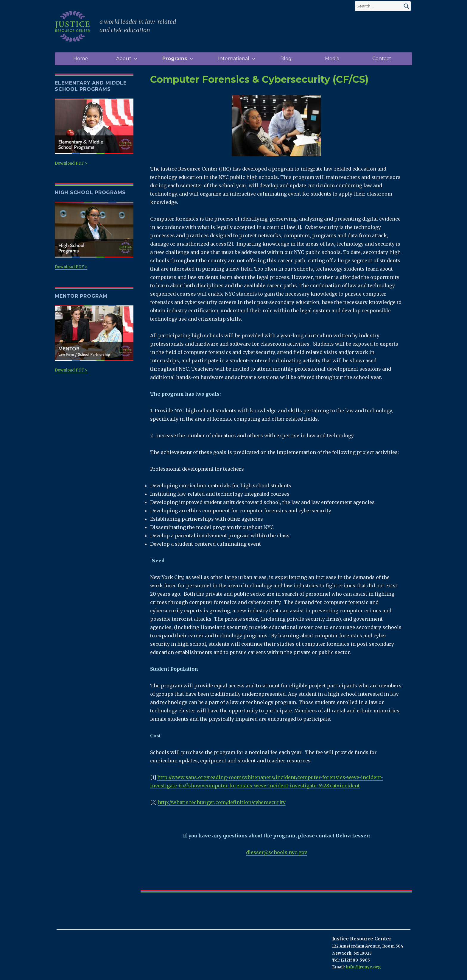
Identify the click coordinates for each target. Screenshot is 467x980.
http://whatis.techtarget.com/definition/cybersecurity (222, 802)
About (124, 58)
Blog (286, 58)
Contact (382, 58)
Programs (175, 58)
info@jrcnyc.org (363, 967)
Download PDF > (94, 132)
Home (81, 58)
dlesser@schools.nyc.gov (277, 852)
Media (332, 58)
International (234, 58)
